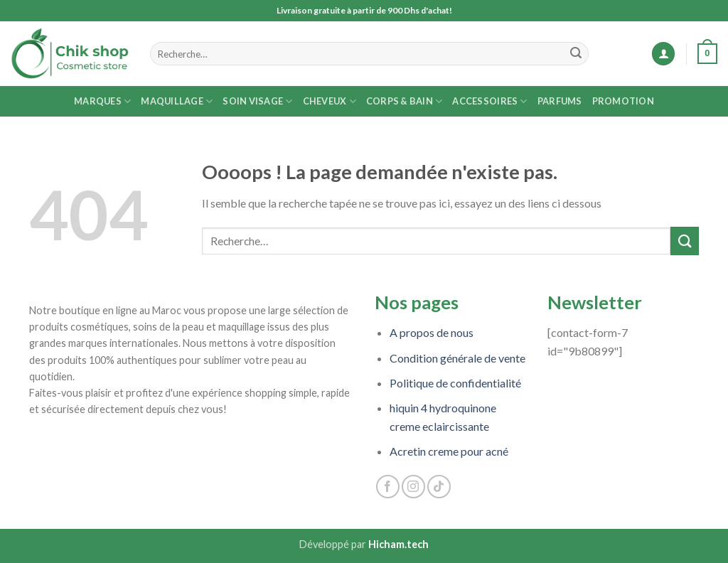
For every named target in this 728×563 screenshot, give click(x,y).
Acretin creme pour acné (449, 451)
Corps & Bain (405, 101)
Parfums (560, 101)
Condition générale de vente (457, 358)
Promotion (623, 101)
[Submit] (576, 54)
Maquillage (177, 101)
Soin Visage (257, 101)
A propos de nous (432, 332)
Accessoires (489, 101)
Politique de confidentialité (455, 383)
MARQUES (102, 101)
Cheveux (330, 101)
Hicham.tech (398, 544)
